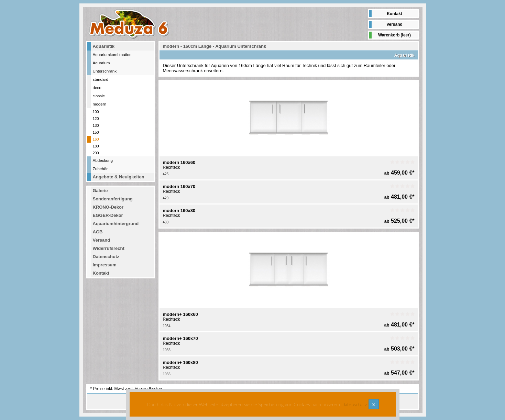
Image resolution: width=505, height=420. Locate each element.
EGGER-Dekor (108, 215)
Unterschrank (105, 71)
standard (101, 79)
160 (96, 139)
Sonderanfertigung (113, 199)
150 (96, 132)
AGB (98, 232)
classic (99, 96)
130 (96, 125)
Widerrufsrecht (109, 248)
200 (96, 153)
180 (96, 146)
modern (100, 104)
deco (97, 87)
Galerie (100, 191)
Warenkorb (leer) (394, 35)
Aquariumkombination (112, 54)
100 (96, 112)
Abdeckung (103, 160)
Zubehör (100, 169)
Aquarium (101, 63)
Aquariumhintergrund (116, 224)
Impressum (105, 265)
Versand (394, 24)
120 (96, 119)
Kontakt (394, 14)
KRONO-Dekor (108, 207)
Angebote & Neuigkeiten (119, 177)
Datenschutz (106, 257)
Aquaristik (104, 46)
